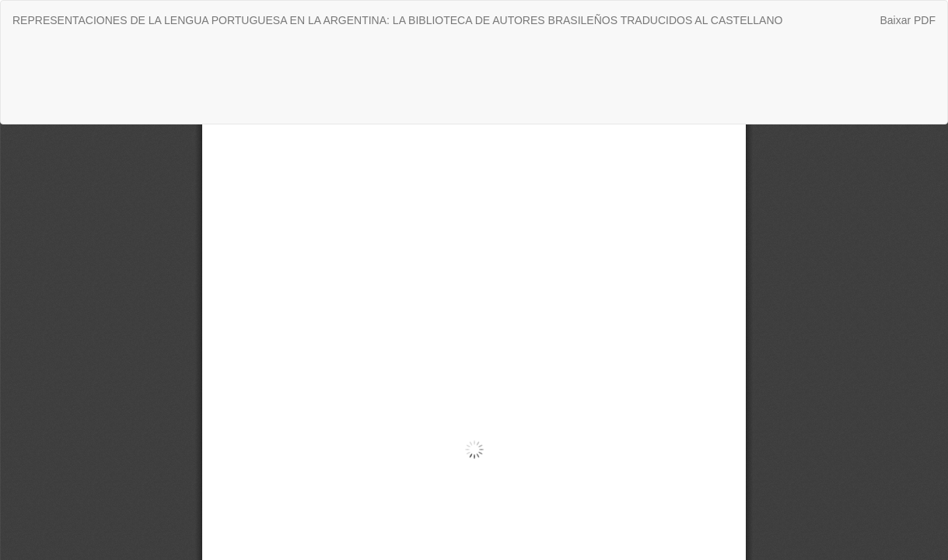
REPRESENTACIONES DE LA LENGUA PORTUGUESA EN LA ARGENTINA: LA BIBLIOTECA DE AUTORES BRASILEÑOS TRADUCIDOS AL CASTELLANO (397, 20)
